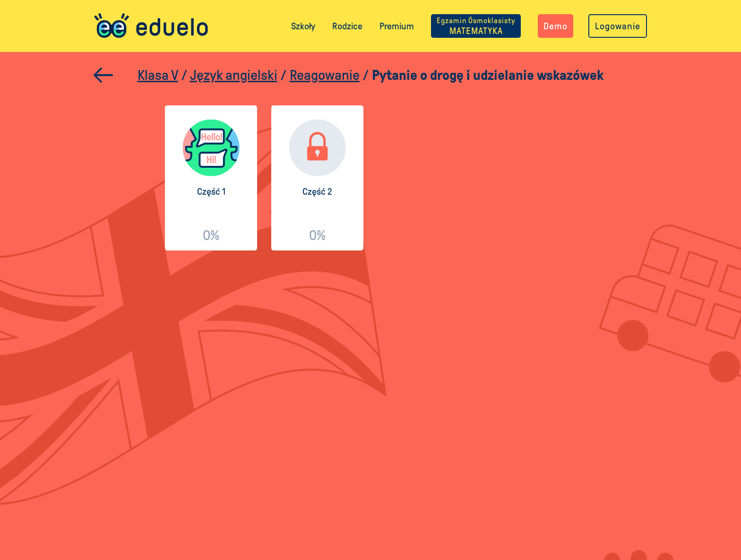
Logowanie (618, 26)
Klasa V (158, 75)
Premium (397, 26)
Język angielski (234, 75)
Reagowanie (325, 75)
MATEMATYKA (476, 26)
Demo (556, 26)
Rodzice (347, 26)
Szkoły (303, 26)
